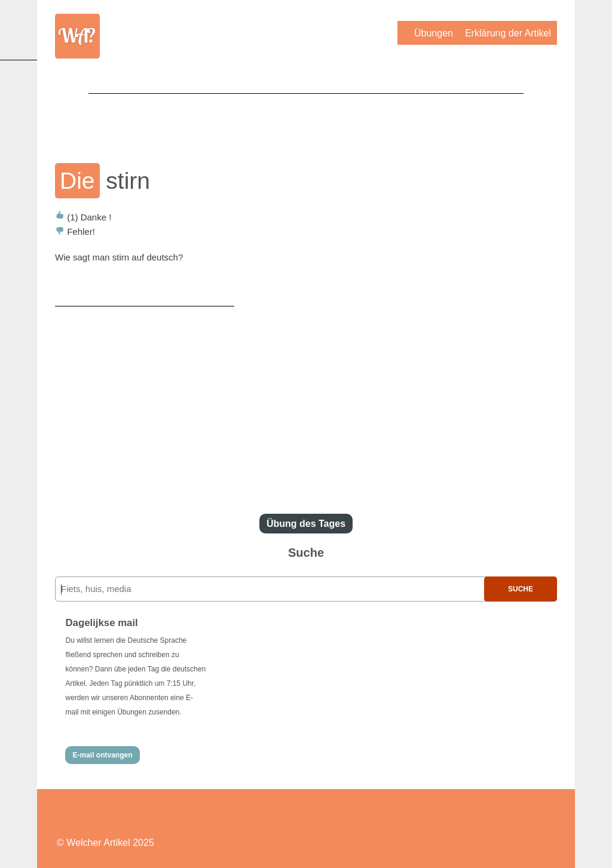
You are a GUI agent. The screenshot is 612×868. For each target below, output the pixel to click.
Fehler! (75, 231)
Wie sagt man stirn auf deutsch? (119, 257)
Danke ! (83, 217)
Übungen (434, 33)
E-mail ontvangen (102, 755)
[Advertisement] (306, 120)
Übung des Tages (306, 524)
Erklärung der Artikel (508, 33)
